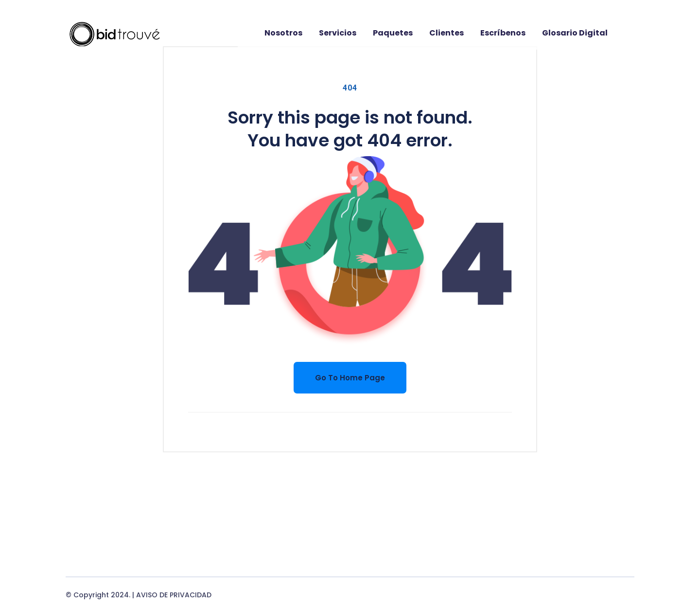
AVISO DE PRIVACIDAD (174, 595)
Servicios (338, 33)
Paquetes (393, 33)
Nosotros (283, 33)
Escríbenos (503, 33)
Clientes (446, 33)
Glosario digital (575, 33)
